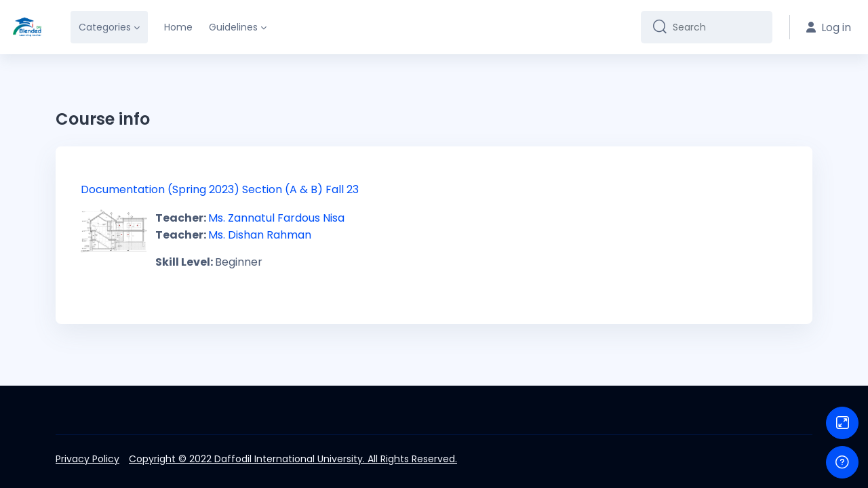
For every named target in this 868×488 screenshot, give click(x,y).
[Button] (842, 423)
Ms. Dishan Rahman (260, 235)
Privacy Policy (87, 459)
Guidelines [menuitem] (233, 27)
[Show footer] (842, 462)
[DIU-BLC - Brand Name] (27, 27)
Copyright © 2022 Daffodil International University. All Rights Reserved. (293, 459)
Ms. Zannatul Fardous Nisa (276, 218)
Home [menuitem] (178, 27)
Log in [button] (829, 27)
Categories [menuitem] (105, 27)
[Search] (717, 27)
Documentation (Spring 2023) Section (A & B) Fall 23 (220, 189)
